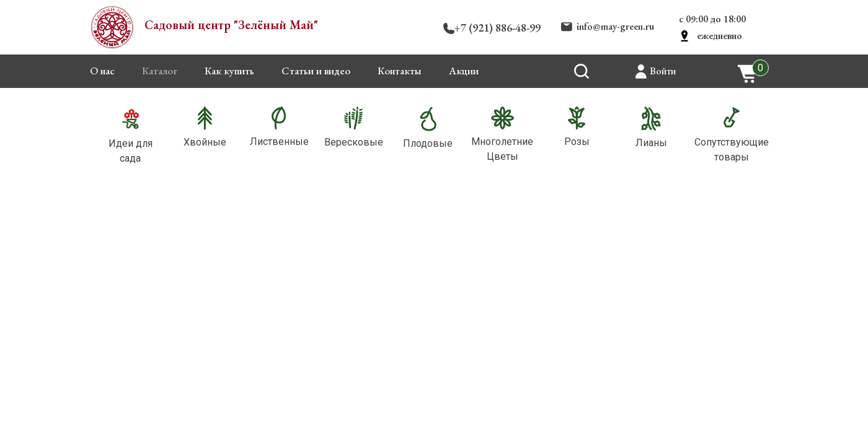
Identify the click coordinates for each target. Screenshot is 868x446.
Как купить (229, 71)
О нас (102, 71)
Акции (464, 71)
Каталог (160, 71)
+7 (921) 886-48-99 (497, 28)
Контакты (400, 71)
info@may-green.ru (615, 26)
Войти (663, 71)
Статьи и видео (316, 71)
